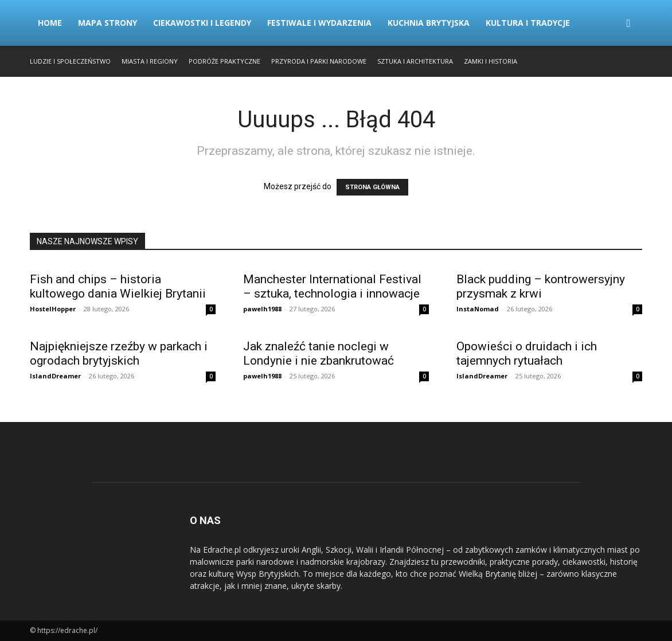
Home (50, 23)
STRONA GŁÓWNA (372, 187)
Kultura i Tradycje (528, 23)
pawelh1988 (262, 309)
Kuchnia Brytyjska (429, 23)
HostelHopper (53, 309)
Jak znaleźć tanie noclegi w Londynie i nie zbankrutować (319, 353)
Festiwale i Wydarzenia (319, 23)
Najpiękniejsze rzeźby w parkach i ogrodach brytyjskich (119, 353)
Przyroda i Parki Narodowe (319, 61)
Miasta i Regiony (150, 61)
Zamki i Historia (491, 61)
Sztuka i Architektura (415, 61)
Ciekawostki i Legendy (202, 23)
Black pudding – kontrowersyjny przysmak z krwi (541, 286)
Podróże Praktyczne (224, 61)
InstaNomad (478, 309)
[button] (628, 24)
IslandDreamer (55, 376)
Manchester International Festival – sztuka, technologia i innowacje (332, 286)
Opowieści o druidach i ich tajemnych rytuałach (527, 353)
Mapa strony (108, 23)
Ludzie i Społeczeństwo (70, 61)
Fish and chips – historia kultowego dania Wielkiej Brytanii (118, 286)
